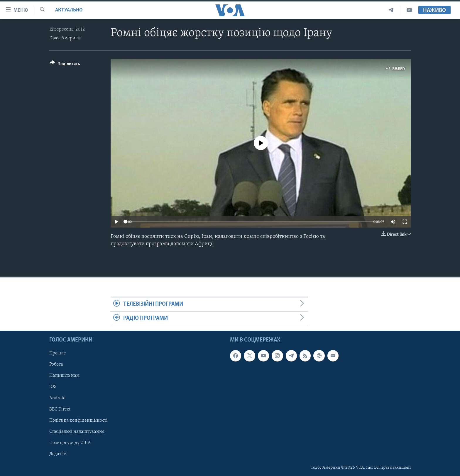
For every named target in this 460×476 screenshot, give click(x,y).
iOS (53, 387)
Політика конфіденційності (78, 420)
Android (58, 398)
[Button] (65, 65)
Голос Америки (65, 38)
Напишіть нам (64, 376)
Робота (56, 364)
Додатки (58, 454)
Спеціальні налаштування (77, 432)
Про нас (58, 353)
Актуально (69, 10)
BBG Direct (60, 409)
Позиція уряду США (70, 443)
